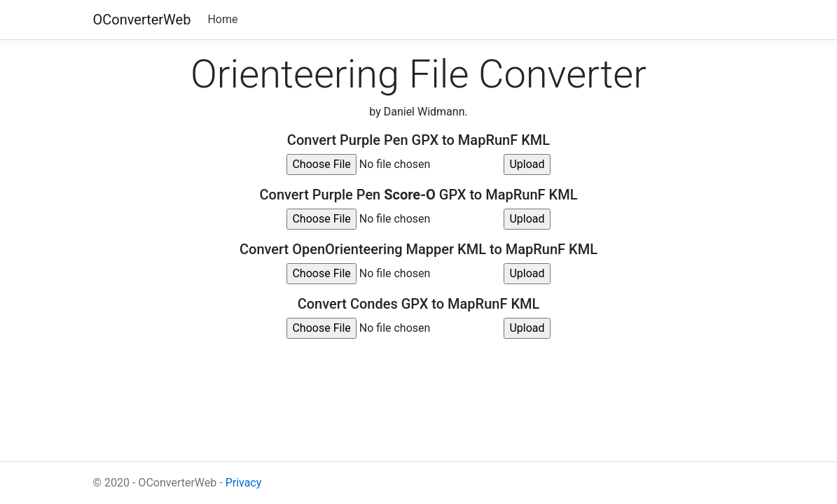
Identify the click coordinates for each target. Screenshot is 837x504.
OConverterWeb (142, 20)
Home (222, 19)
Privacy (244, 483)
